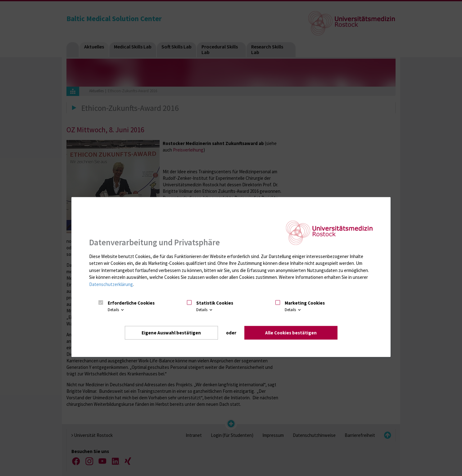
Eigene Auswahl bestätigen (171, 332)
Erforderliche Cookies (131, 303)
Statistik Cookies (215, 303)
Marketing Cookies (305, 303)
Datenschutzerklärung (111, 284)
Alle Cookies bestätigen (291, 332)
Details (116, 310)
